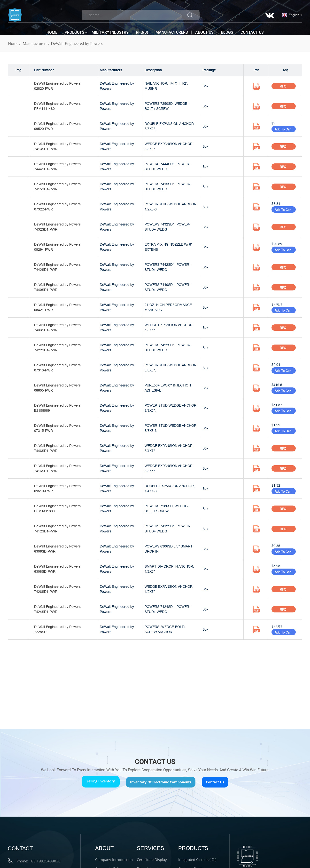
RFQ (283, 86)
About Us (204, 30)
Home (52, 30)
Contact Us (252, 30)
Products (74, 30)
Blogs (227, 30)
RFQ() (142, 30)
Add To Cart (284, 129)
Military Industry (110, 30)
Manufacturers (172, 30)
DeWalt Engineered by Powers (79, 43)
